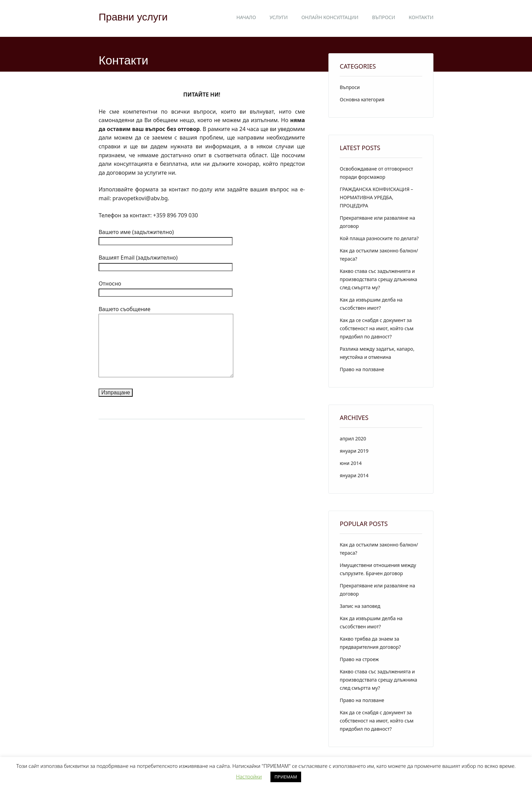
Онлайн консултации (330, 17)
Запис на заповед (360, 606)
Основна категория (362, 99)
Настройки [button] (249, 776)
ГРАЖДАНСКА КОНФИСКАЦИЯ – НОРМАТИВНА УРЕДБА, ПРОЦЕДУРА (376, 197)
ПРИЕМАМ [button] (286, 777)
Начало (246, 17)
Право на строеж (359, 659)
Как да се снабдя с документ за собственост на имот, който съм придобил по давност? (376, 328)
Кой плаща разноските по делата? (379, 238)
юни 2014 (351, 463)
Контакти (421, 17)
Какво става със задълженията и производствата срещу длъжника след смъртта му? (378, 279)
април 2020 (353, 439)
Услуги (279, 17)
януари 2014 (354, 475)
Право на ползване (362, 369)
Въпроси (384, 17)
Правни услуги (133, 17)
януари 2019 (354, 451)
